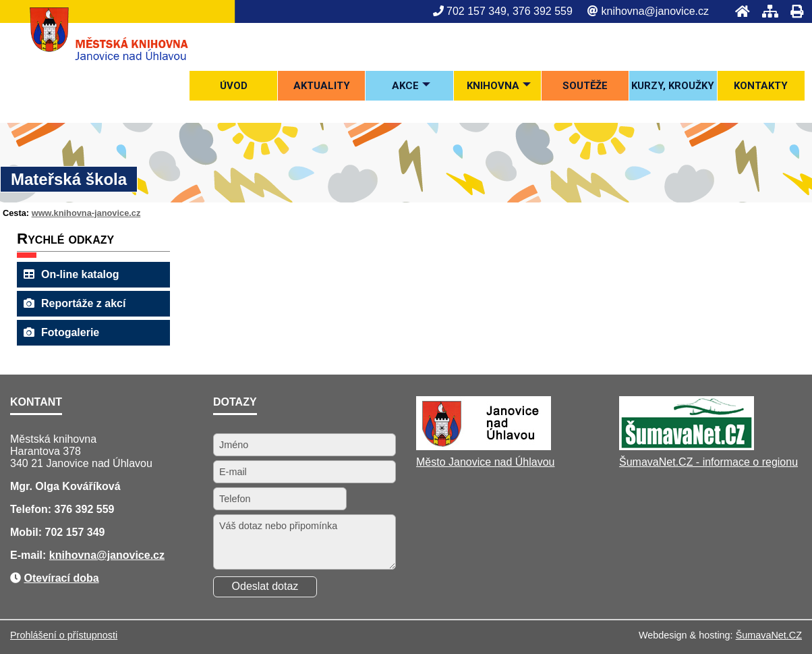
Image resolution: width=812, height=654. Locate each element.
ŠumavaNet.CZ (769, 635)
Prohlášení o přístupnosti (64, 635)
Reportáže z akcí (75, 303)
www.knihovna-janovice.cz (86, 213)
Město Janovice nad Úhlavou (485, 462)
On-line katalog (71, 274)
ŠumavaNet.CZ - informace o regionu (708, 462)
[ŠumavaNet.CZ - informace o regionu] (687, 446)
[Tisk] (793, 11)
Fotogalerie (61, 332)
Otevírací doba (61, 578)
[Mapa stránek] (766, 11)
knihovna (73, 555)
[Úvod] (738, 11)
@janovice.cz (130, 555)
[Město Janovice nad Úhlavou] (484, 446)
